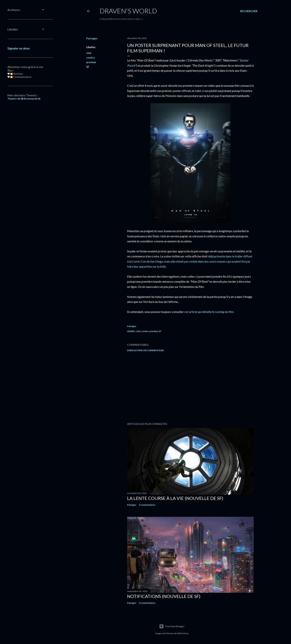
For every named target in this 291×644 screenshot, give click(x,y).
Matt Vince (183, 633)
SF (88, 67)
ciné (89, 53)
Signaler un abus (19, 48)
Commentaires (21, 77)
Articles (17, 74)
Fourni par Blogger (172, 626)
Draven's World (128, 11)
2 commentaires (147, 603)
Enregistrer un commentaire (145, 350)
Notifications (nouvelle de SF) (164, 596)
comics (91, 57)
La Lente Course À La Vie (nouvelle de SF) (175, 498)
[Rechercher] (249, 11)
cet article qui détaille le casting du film (209, 312)
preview (91, 62)
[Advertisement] (190, 387)
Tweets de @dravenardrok (24, 99)
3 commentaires (147, 505)
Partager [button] (92, 38)
